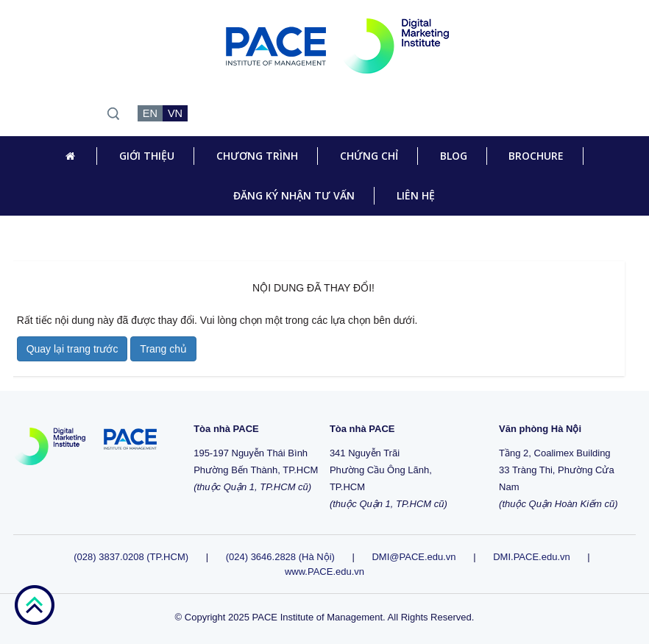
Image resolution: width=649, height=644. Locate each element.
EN (150, 113)
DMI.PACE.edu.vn (532, 557)
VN (175, 113)
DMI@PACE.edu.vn (414, 557)
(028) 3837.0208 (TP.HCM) (132, 557)
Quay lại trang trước (72, 349)
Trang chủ (163, 349)
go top (34, 605)
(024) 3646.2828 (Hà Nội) (280, 557)
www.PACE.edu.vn (324, 572)
